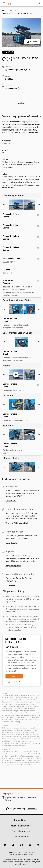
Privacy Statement (14, 852)
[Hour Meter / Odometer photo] (38, 281)
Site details (11, 501)
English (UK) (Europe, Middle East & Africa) (20, 799)
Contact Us (32, 809)
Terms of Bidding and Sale (17, 523)
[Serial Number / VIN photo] (38, 259)
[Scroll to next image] (39, 205)
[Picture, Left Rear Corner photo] (38, 226)
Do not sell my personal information (21, 854)
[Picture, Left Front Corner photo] (38, 215)
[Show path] (11, 11)
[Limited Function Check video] (38, 385)
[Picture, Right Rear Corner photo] (38, 237)
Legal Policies (28, 852)
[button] (21, 820)
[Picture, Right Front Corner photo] (38, 248)
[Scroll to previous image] (4, 205)
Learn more (14, 681)
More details (11, 543)
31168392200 (11, 585)
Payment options (13, 566)
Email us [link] (14, 676)
